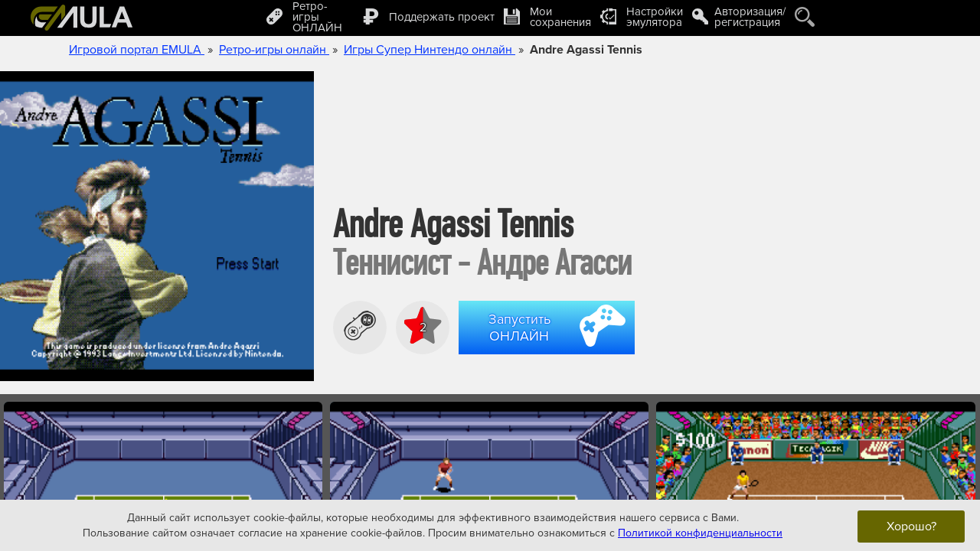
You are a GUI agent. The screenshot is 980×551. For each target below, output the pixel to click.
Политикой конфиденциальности (700, 532)
